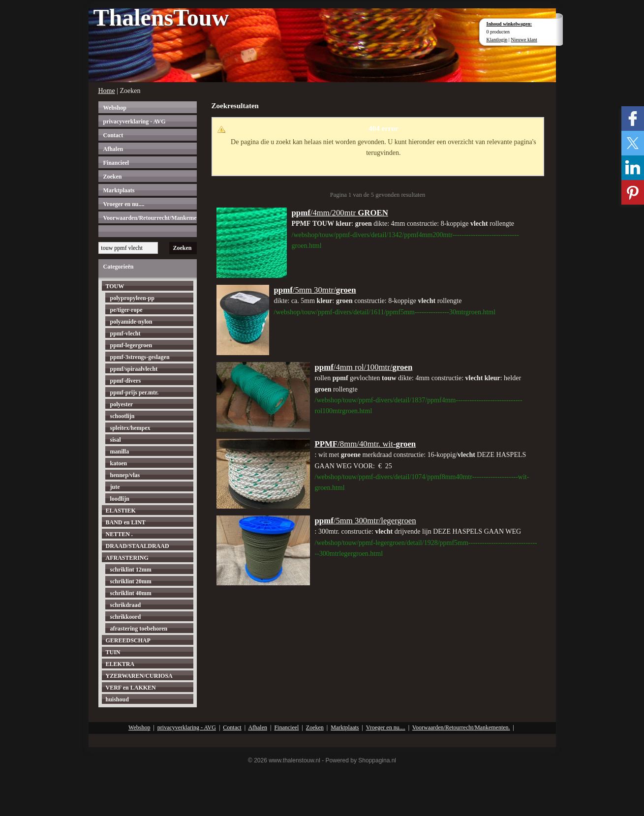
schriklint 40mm (131, 593)
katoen (119, 463)
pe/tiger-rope (126, 310)
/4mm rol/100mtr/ (364, 367)
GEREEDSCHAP (128, 640)
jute (115, 487)
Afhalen (113, 149)
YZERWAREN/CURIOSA (139, 676)
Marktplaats (119, 190)
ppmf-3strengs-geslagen (140, 357)
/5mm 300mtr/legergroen (366, 521)
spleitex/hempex (130, 428)
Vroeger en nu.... (124, 204)
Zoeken (113, 177)
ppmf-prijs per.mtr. (135, 393)
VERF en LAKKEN (131, 688)
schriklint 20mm (131, 581)
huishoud (117, 699)
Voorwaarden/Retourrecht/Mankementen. (150, 218)
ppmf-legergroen (131, 345)
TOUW (115, 286)
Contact (113, 135)
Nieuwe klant (524, 40)
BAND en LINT (126, 522)
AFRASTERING (127, 558)
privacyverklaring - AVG (135, 121)
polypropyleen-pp (132, 298)
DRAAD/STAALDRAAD (138, 546)
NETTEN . (119, 534)
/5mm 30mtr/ (315, 290)
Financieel (116, 163)
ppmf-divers (126, 381)
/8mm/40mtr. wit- (366, 444)
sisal (116, 440)
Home (107, 91)
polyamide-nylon (131, 322)
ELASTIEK (121, 511)
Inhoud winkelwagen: (509, 24)
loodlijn (120, 499)
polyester (122, 404)
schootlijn (123, 416)
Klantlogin (497, 40)
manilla (120, 452)
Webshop (115, 108)
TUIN (113, 652)
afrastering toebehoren (139, 629)
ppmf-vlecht (125, 333)
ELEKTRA (120, 664)
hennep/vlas (125, 475)
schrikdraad (126, 605)
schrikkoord (126, 617)
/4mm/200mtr (340, 213)
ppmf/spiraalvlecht (134, 369)
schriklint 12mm (131, 570)
